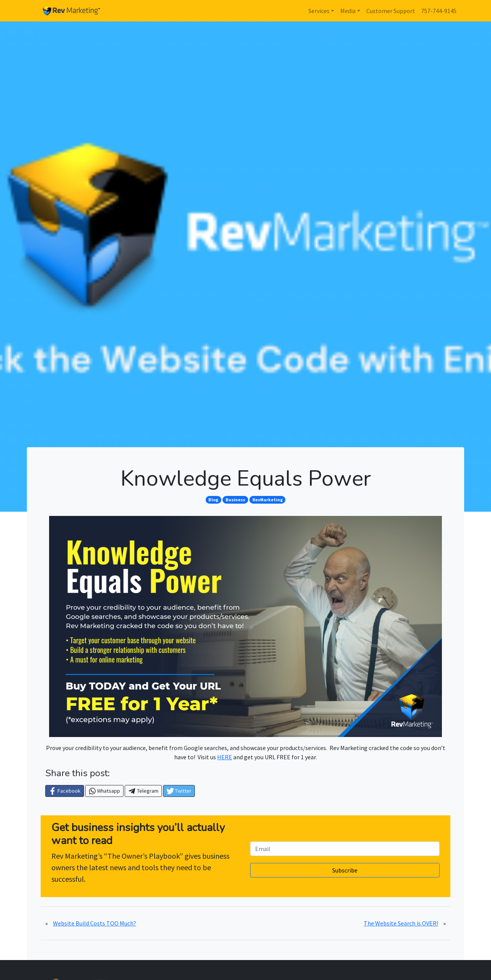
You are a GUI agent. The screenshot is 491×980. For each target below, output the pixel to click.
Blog (213, 500)
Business (235, 500)
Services (319, 11)
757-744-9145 (439, 11)
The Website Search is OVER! (401, 923)
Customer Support (391, 11)
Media (348, 11)
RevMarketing (268, 500)
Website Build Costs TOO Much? (95, 923)
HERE (225, 757)
